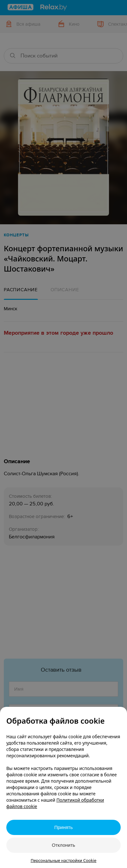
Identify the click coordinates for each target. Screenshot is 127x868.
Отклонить (63, 845)
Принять (64, 827)
